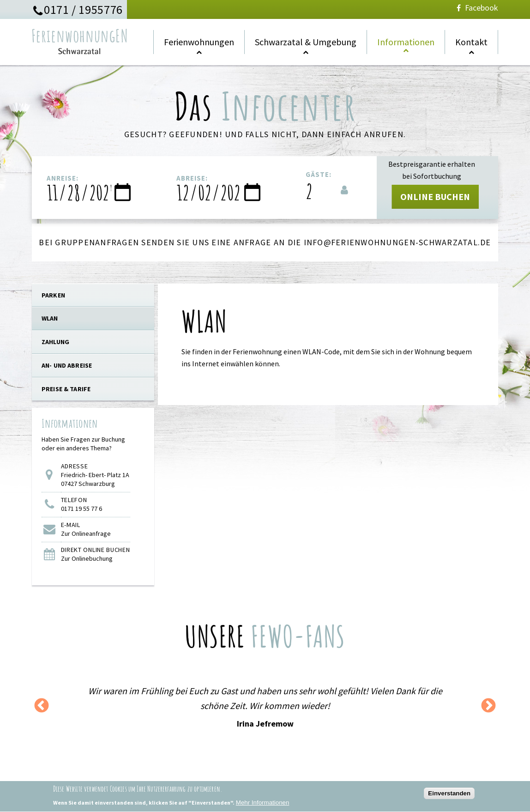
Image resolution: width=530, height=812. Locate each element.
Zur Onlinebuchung (87, 558)
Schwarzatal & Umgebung (306, 42)
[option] (265, 707)
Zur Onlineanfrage (86, 533)
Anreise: (63, 178)
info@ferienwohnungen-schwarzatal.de (397, 242)
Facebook (476, 8)
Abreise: (192, 178)
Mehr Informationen (263, 805)
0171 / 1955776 (83, 10)
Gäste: (319, 174)
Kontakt (471, 42)
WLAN (50, 318)
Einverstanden (449, 796)
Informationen (406, 42)
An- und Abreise (67, 365)
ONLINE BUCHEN (435, 197)
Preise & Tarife (66, 389)
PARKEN (53, 295)
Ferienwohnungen (199, 42)
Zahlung (55, 342)
